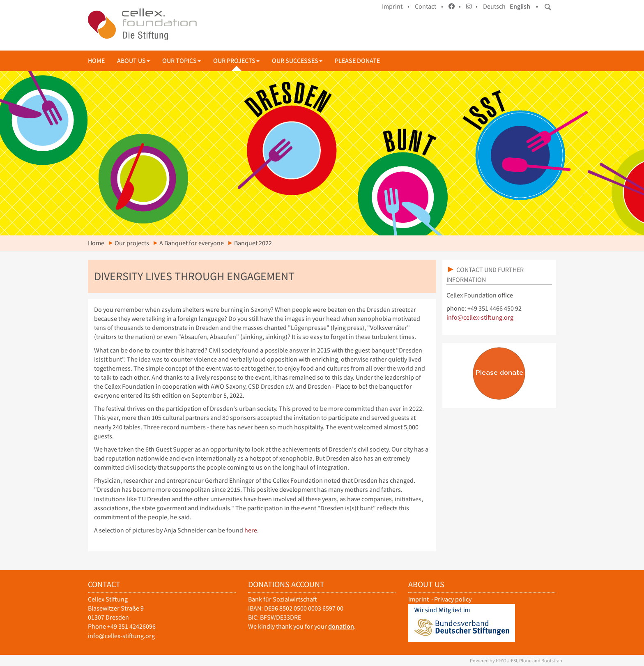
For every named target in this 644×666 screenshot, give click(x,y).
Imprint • (396, 6)
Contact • (429, 6)
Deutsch (494, 6)
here (251, 530)
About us (133, 61)
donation (341, 626)
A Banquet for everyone (192, 243)
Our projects (236, 61)
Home (96, 61)
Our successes (297, 61)
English (520, 6)
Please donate (357, 61)
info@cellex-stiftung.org (480, 317)
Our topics (182, 61)
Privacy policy (453, 599)
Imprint (419, 599)
